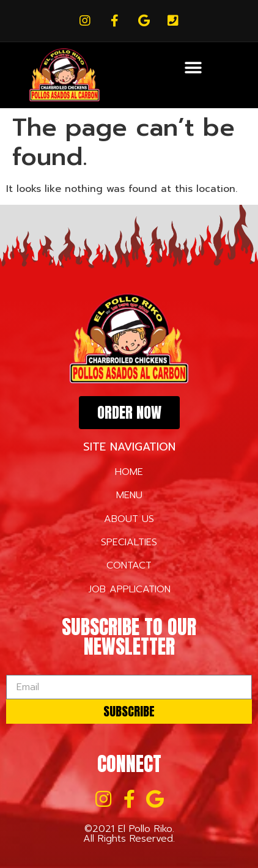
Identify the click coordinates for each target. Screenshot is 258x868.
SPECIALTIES (129, 542)
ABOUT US (129, 519)
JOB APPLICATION (129, 589)
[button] (193, 68)
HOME (129, 472)
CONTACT (129, 565)
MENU (129, 495)
